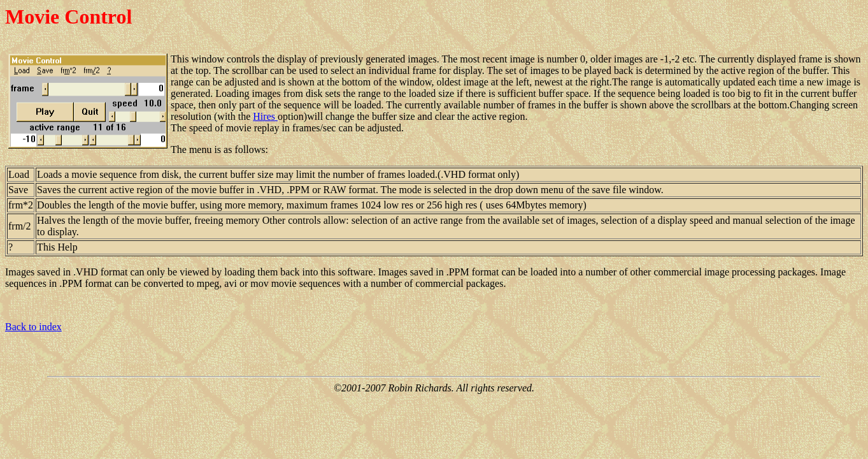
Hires (265, 116)
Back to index (33, 327)
